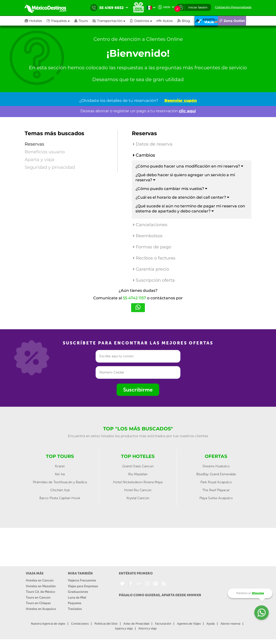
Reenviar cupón (181, 101)
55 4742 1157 (134, 298)
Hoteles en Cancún (40, 580)
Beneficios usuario (45, 152)
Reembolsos (148, 236)
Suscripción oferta (154, 280)
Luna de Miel (77, 598)
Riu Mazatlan (138, 474)
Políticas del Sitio (106, 624)
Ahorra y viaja (147, 629)
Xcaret (60, 466)
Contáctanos (80, 624)
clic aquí (187, 111)
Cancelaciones (150, 225)
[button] (111, 21)
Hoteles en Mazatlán (41, 586)
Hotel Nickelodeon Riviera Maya (138, 482)
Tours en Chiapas (38, 603)
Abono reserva (230, 624)
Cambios (144, 155)
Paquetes (75, 603)
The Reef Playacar (216, 490)
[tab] (192, 145)
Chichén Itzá (60, 490)
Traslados (75, 609)
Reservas (34, 144)
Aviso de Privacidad (136, 624)
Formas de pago (152, 247)
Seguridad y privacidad (50, 167)
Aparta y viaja (39, 160)
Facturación (163, 624)
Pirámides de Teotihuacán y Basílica (60, 482)
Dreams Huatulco (216, 466)
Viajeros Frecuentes (82, 580)
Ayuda (211, 624)
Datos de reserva (153, 144)
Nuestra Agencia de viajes (48, 624)
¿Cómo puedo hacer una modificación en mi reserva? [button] (189, 166)
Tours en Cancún (38, 598)
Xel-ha (60, 474)
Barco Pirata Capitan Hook (60, 498)
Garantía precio (151, 269)
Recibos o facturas (154, 258)
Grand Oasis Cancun (138, 466)
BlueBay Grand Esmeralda (216, 474)
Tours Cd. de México (40, 592)
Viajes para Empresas (83, 586)
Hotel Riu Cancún (138, 490)
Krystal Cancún (138, 498)
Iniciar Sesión (198, 7)
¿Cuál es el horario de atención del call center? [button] (182, 197)
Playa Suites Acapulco (216, 498)
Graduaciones (78, 592)
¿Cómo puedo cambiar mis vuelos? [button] (171, 189)
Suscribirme (138, 390)
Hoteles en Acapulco (41, 609)
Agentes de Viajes (189, 624)
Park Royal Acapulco (216, 482)
